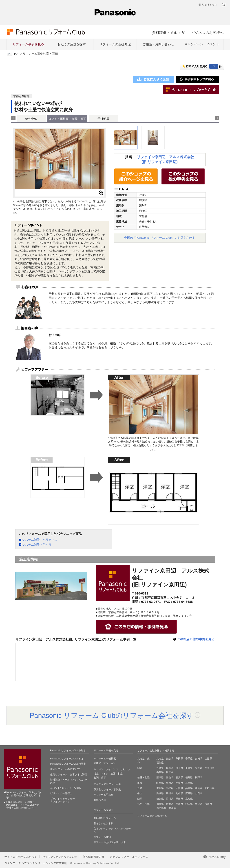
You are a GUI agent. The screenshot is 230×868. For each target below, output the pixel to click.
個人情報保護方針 (93, 857)
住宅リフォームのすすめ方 (65, 769)
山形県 (208, 759)
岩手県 (189, 759)
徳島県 (160, 799)
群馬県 (170, 768)
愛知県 (179, 783)
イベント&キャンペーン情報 (66, 788)
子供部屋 (103, 119)
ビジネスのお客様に (61, 793)
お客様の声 (100, 800)
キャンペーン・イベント (202, 44)
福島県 (160, 763)
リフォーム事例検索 (36, 54)
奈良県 (199, 788)
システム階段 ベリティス (40, 540)
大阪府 (179, 788)
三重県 (189, 783)
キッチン (99, 769)
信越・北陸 (143, 777)
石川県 (179, 777)
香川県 (170, 799)
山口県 (199, 793)
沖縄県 (172, 808)
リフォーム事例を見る (28, 44)
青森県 (170, 759)
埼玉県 (179, 768)
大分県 (199, 804)
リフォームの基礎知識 (115, 44)
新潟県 (160, 777)
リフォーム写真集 (104, 795)
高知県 (189, 799)
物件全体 (31, 119)
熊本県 (189, 804)
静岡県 (170, 783)
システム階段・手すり (37, 545)
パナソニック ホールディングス (129, 857)
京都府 (170, 788)
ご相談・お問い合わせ (158, 44)
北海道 (160, 759)
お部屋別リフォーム (105, 818)
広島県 (189, 793)
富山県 (170, 777)
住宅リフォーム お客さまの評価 (69, 774)
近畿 (140, 788)
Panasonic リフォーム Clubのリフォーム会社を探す (112, 715)
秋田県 (179, 759)
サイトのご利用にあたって (21, 857)
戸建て (97, 763)
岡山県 (179, 793)
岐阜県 (160, 783)
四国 (140, 799)
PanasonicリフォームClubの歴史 (68, 764)
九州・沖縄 (143, 804)
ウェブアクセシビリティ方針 (60, 857)
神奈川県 (210, 768)
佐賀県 (170, 804)
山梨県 (160, 772)
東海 (140, 783)
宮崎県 (208, 804)
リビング (125, 769)
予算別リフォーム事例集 (107, 789)
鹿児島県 (161, 808)
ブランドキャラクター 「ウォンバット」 (62, 800)
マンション (109, 763)
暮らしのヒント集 (104, 823)
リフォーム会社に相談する (152, 816)
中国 (140, 793)
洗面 (113, 774)
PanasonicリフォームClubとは (67, 759)
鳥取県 (160, 793)
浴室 (96, 774)
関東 (140, 768)
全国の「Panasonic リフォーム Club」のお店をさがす (160, 238)
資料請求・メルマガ (168, 33)
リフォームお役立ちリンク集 (110, 842)
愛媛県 (179, 799)
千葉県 (189, 768)
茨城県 (160, 768)
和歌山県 (210, 788)
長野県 (199, 777)
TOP (17, 54)
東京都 (199, 768)
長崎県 (179, 804)
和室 (120, 774)
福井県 (189, 777)
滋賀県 (160, 788)
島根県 (170, 793)
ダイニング (112, 769)
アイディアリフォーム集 (107, 784)
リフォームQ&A (102, 837)
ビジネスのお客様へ (207, 33)
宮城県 (199, 759)
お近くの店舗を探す (72, 44)
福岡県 (160, 804)
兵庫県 (189, 788)
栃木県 (170, 772)
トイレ (105, 774)
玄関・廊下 (100, 778)
